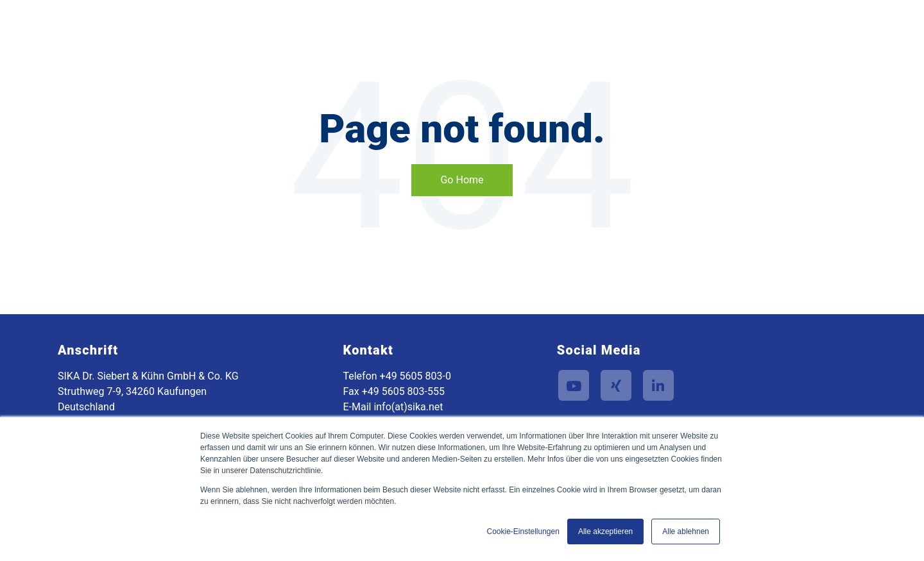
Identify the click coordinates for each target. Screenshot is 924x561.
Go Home (462, 180)
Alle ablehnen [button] (686, 532)
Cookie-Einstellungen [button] (523, 532)
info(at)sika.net (408, 407)
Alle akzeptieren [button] (605, 532)
